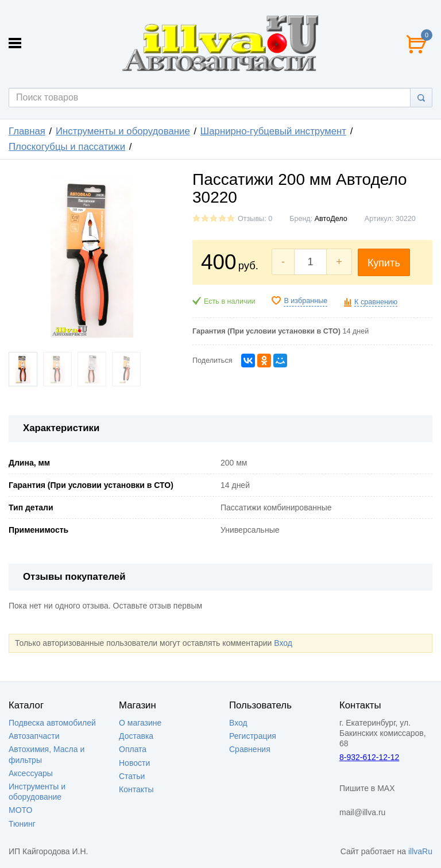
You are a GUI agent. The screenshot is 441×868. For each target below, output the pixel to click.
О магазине (140, 723)
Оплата (133, 749)
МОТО (20, 810)
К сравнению (376, 302)
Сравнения (250, 749)
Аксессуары (31, 773)
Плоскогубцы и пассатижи (67, 147)
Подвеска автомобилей (52, 723)
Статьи (132, 776)
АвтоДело (331, 219)
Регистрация (253, 736)
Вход (283, 643)
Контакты (136, 789)
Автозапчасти (34, 736)
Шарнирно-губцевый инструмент (273, 131)
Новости (134, 763)
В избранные (305, 301)
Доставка (136, 736)
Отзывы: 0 (255, 219)
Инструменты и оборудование (123, 131)
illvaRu (420, 851)
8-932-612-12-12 (369, 757)
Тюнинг (22, 824)
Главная (27, 131)
